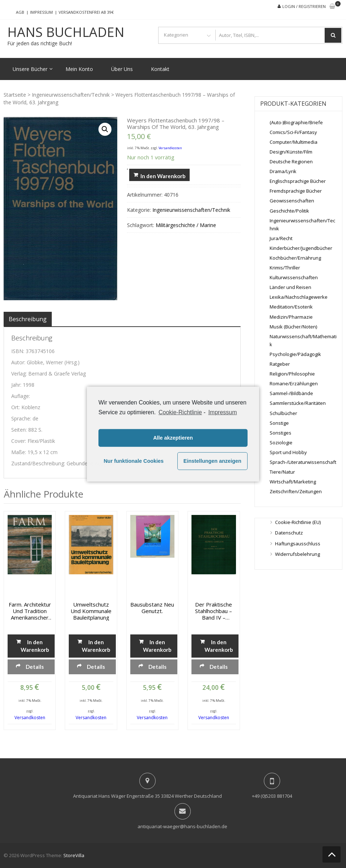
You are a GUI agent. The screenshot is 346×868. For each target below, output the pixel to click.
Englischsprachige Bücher (298, 181)
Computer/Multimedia (294, 142)
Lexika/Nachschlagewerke (299, 297)
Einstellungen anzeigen (212, 461)
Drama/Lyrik (283, 171)
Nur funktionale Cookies (134, 461)
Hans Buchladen (66, 32)
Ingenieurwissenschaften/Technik (71, 95)
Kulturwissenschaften (294, 277)
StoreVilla (74, 855)
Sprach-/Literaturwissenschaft (303, 462)
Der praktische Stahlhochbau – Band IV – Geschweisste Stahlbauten (214, 611)
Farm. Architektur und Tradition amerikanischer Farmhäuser (30, 611)
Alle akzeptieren (173, 438)
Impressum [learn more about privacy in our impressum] (222, 412)
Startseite (15, 95)
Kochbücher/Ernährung (295, 258)
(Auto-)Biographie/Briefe (296, 122)
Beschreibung (28, 319)
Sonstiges (280, 433)
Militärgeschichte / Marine (186, 225)
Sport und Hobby (288, 452)
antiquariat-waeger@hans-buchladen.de (182, 826)
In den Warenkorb (163, 176)
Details (35, 667)
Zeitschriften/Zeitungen (296, 491)
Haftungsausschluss (298, 544)
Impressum (41, 12)
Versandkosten (170, 148)
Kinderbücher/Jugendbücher (301, 248)
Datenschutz (289, 533)
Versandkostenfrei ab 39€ (86, 12)
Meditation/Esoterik (291, 307)
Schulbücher (283, 413)
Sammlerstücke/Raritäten (298, 403)
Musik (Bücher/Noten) (293, 327)
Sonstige (279, 423)
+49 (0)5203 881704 (272, 796)
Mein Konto (79, 69)
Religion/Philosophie (292, 374)
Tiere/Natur (282, 472)
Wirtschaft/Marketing (293, 482)
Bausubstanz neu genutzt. (152, 608)
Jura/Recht (281, 238)
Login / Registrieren (304, 6)
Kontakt (160, 69)
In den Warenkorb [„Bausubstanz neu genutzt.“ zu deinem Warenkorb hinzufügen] (157, 646)
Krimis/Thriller (285, 268)
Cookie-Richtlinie (180, 412)
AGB (20, 12)
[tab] (28, 319)
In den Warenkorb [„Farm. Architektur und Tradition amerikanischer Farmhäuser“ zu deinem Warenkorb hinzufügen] (35, 646)
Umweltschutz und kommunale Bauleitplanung (91, 611)
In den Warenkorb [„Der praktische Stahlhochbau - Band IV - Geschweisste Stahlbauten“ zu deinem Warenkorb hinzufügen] (219, 646)
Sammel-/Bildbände (291, 393)
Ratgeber (280, 364)
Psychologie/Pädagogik (295, 354)
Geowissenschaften (292, 201)
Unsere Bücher (30, 69)
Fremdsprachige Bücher (296, 191)
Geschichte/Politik (289, 211)
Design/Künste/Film (291, 152)
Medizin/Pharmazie (291, 317)
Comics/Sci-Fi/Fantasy (293, 132)
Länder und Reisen (290, 287)
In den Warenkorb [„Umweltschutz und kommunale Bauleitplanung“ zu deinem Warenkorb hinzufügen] (96, 646)
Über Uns (122, 69)
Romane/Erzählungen (294, 383)
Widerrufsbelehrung (298, 554)
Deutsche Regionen (291, 162)
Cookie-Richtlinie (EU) (298, 522)
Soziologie (281, 443)
